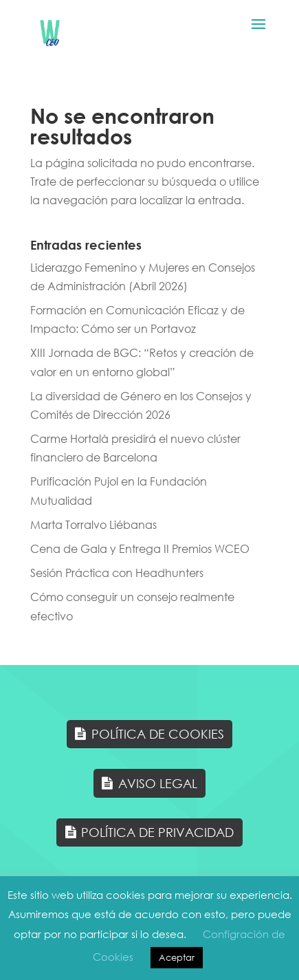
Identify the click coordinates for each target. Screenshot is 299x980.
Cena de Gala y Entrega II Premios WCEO (140, 548)
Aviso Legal (158, 783)
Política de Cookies (158, 734)
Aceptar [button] (177, 958)
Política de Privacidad (157, 832)
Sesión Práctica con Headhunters (117, 573)
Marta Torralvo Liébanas (93, 524)
